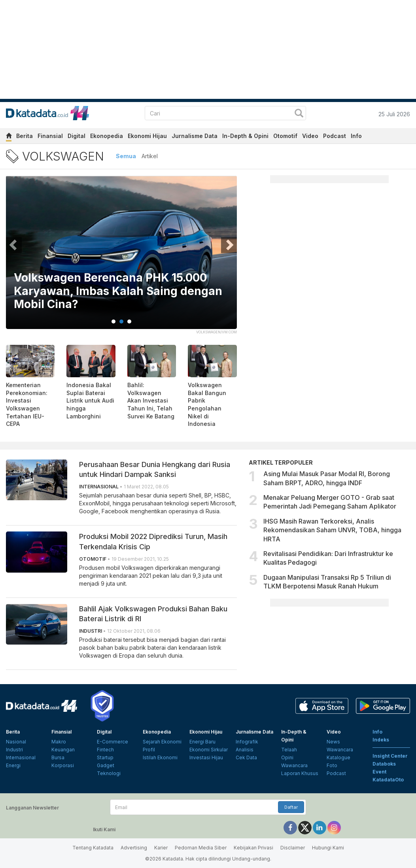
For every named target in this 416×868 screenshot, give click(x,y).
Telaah (289, 750)
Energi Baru (202, 742)
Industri (14, 750)
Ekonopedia (107, 136)
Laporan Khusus (300, 773)
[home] (9, 137)
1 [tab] (113, 321)
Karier (161, 848)
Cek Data (246, 757)
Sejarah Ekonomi (162, 742)
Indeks (381, 740)
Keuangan (63, 750)
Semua (126, 156)
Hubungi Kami (328, 848)
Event (379, 772)
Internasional (21, 757)
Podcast (335, 136)
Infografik (247, 742)
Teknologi (109, 773)
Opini (287, 757)
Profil (149, 750)
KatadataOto (388, 780)
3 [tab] (129, 321)
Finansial (50, 136)
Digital (77, 136)
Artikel (150, 156)
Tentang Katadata (93, 848)
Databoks (384, 764)
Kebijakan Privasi (253, 848)
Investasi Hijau (206, 757)
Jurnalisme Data (195, 136)
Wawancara (294, 765)
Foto (332, 765)
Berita (25, 136)
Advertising (134, 848)
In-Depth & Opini (245, 136)
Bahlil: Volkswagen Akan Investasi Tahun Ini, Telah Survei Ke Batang (151, 400)
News (333, 742)
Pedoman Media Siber (201, 848)
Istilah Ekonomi (160, 757)
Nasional (16, 742)
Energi (13, 765)
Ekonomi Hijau (147, 136)
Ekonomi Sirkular (209, 750)
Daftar (291, 807)
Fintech (105, 750)
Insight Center (390, 756)
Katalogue (338, 757)
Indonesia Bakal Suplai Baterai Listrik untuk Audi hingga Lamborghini (90, 400)
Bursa (58, 757)
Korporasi (63, 765)
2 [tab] (121, 321)
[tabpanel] (121, 257)
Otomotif (285, 136)
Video (310, 136)
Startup (105, 757)
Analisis (245, 750)
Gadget (106, 765)
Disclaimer (293, 848)
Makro (59, 742)
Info (356, 136)
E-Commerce (113, 742)
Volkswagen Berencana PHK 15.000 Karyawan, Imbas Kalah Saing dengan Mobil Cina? (118, 291)
